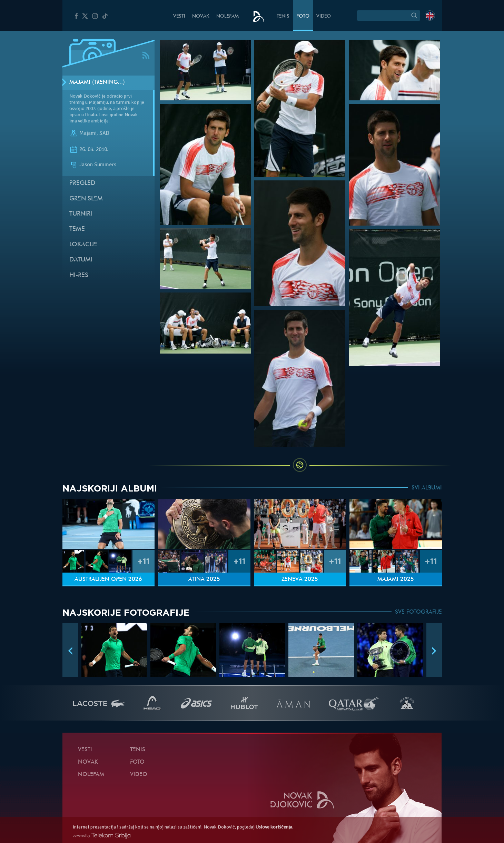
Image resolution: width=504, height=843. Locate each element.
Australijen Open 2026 (108, 579)
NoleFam (228, 16)
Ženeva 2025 (300, 579)
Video (324, 16)
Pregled (82, 183)
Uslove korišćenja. (274, 827)
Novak (201, 16)
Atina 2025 (204, 579)
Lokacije (83, 245)
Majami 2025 (396, 579)
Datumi (81, 260)
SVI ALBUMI (427, 488)
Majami (88, 133)
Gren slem (86, 199)
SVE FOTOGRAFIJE (418, 612)
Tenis (283, 16)
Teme (77, 229)
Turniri (81, 214)
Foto (303, 16)
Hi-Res (79, 275)
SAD (104, 133)
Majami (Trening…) (97, 82)
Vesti (179, 16)
